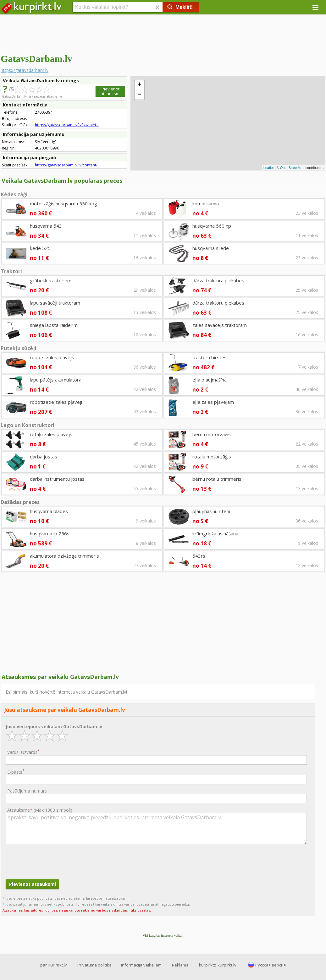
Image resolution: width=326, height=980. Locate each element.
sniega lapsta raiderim (54, 325)
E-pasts (16, 772)
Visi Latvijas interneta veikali (163, 935)
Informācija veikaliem (141, 965)
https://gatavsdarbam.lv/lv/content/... (68, 165)
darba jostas (44, 457)
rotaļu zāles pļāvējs (51, 434)
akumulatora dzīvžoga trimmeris (64, 556)
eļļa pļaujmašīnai (210, 380)
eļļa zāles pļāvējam (213, 402)
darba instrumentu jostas (57, 479)
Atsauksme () (40, 810)
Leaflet (269, 168)
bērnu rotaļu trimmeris (217, 479)
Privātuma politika (94, 965)
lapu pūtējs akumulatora (56, 380)
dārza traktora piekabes (218, 280)
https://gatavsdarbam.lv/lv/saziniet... (67, 125)
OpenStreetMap (292, 168)
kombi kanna (206, 203)
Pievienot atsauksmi (111, 91)
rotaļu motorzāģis (212, 457)
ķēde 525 (40, 248)
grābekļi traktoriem (51, 280)
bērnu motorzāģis (212, 434)
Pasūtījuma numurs (27, 791)
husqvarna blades (49, 511)
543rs (199, 556)
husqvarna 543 (46, 226)
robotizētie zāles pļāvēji (56, 402)
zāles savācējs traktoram (220, 325)
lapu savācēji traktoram (55, 303)
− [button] (139, 95)
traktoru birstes (210, 357)
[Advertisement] (163, 33)
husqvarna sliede (211, 248)
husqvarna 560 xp (212, 226)
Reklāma (180, 965)
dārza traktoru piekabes (218, 303)
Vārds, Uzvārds (23, 752)
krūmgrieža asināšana (215, 533)
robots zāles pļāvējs (52, 357)
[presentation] (53, 861)
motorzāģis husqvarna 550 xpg (64, 203)
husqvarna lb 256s (50, 533)
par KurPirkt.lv (54, 965)
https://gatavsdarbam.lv (25, 70)
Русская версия (271, 965)
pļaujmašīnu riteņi (211, 511)
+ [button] (139, 85)
